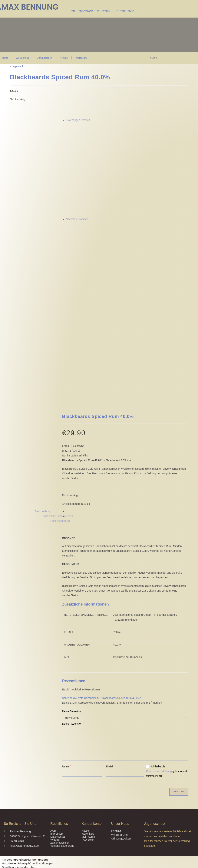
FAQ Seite (87, 750)
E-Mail (111, 677)
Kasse (85, 741)
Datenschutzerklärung (159, 682)
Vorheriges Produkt (79, 120)
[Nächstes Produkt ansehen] (88, 219)
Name (67, 677)
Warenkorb (88, 744)
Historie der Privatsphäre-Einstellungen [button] (27, 774)
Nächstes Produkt (76, 219)
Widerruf (55, 750)
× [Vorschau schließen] (1, 796)
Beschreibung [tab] (43, 422)
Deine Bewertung (73, 622)
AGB (53, 741)
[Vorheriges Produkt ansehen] (66, 120)
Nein (4, 865)
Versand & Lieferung (62, 756)
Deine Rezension (73, 634)
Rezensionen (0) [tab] (60, 431)
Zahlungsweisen (60, 753)
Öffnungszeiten (44, 58)
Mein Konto (88, 747)
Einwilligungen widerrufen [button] (19, 778)
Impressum (81, 58)
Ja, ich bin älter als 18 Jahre (27, 865)
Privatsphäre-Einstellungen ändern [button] (25, 770)
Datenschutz (58, 747)
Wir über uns (22, 58)
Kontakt (64, 58)
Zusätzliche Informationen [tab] (58, 427)
